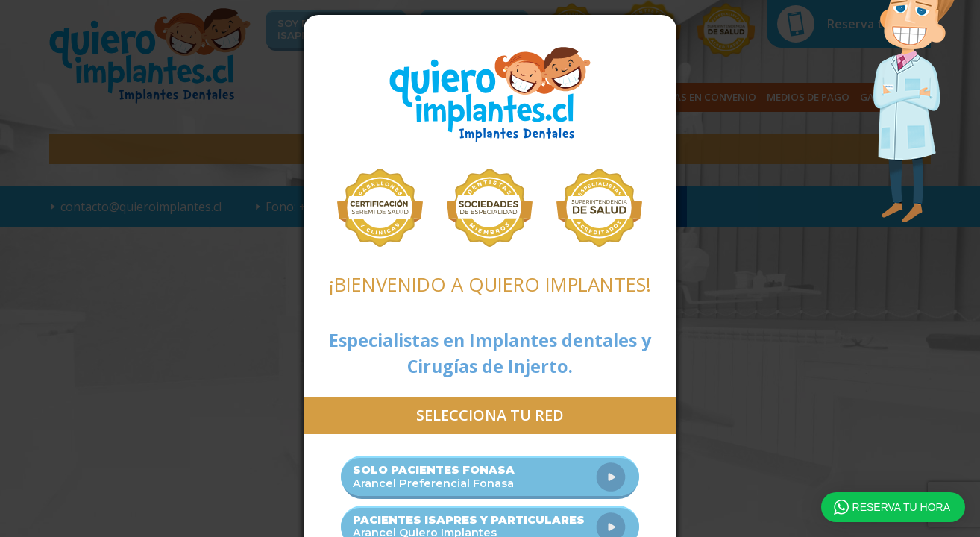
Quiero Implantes (490, 95)
